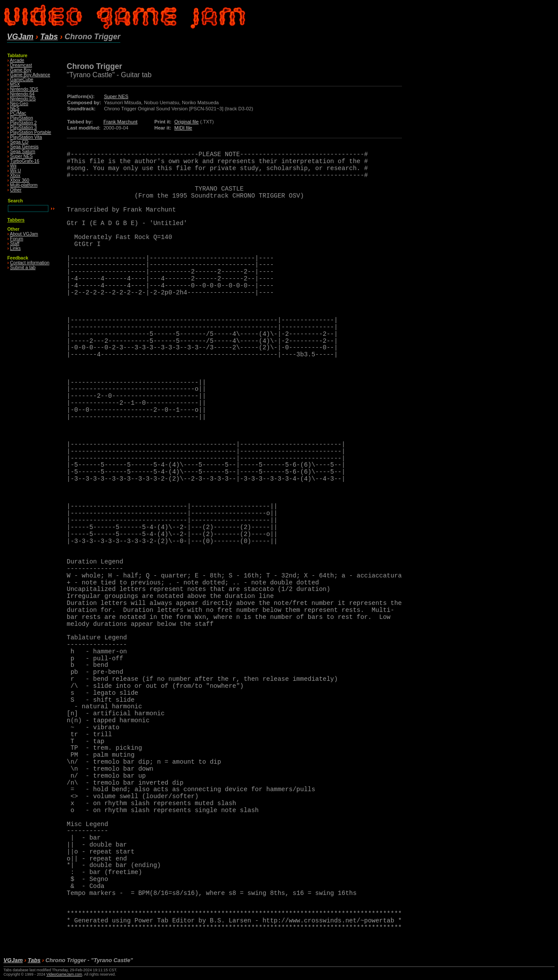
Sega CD (19, 142)
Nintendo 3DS (24, 89)
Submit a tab (23, 268)
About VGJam (24, 234)
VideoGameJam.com (64, 974)
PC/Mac (18, 113)
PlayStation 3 (23, 128)
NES (15, 108)
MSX (15, 84)
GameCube (22, 80)
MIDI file (183, 128)
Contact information (30, 263)
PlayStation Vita (26, 137)
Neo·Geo (19, 104)
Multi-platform (24, 185)
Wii (13, 166)
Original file (187, 122)
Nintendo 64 (22, 94)
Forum (17, 239)
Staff (15, 244)
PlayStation (22, 118)
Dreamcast (21, 65)
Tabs (49, 37)
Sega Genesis (24, 147)
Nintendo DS (23, 99)
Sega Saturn (23, 152)
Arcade (17, 60)
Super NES (21, 156)
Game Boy (21, 70)
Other (16, 190)
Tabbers (16, 220)
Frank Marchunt (120, 122)
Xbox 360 (20, 180)
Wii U (15, 171)
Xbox (15, 176)
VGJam (20, 37)
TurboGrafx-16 (25, 161)
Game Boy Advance (30, 75)
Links (15, 248)
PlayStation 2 (23, 123)
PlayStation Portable (31, 132)
